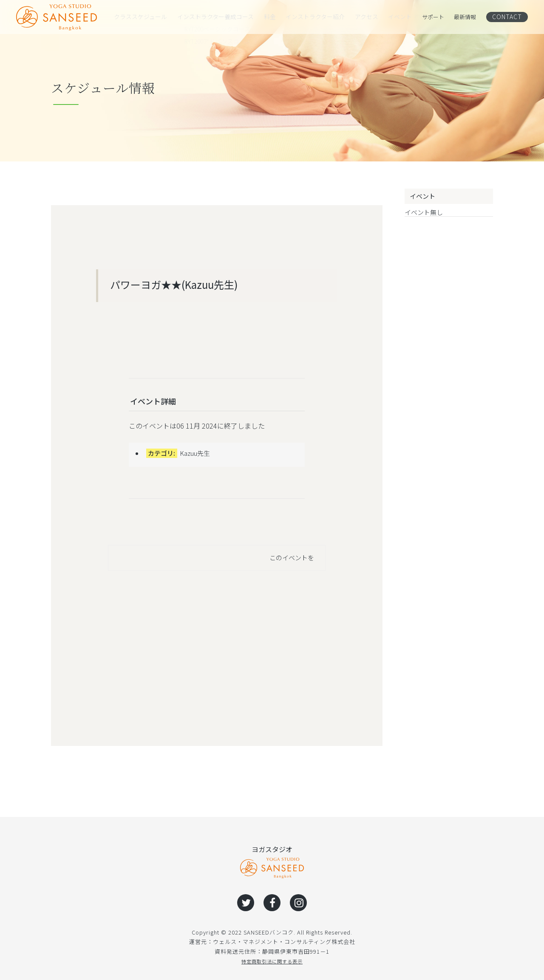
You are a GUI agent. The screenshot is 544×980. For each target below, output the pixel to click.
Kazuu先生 (195, 453)
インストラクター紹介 (311, 17)
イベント (397, 17)
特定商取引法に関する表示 (272, 961)
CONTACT (509, 17)
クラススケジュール (139, 17)
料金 (265, 17)
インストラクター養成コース (211, 17)
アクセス (362, 17)
